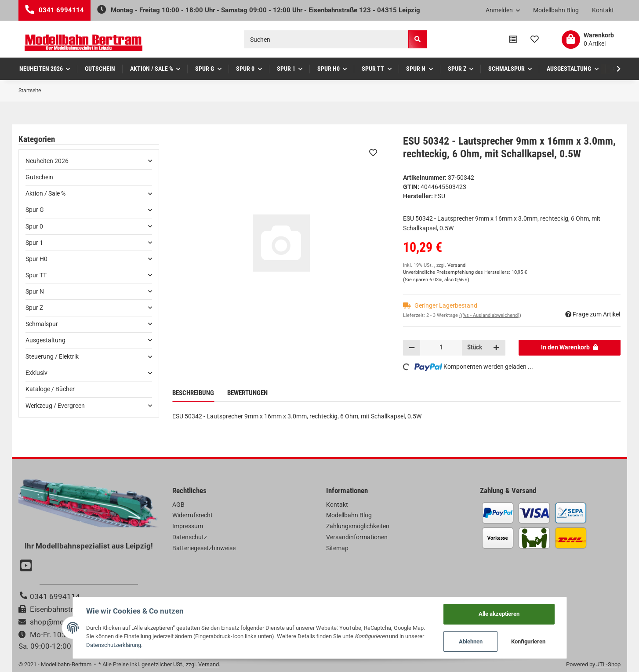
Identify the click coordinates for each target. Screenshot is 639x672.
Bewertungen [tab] (247, 393)
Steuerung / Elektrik (52, 356)
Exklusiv (36, 373)
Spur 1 (34, 243)
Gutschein (39, 177)
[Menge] (441, 348)
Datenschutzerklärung (114, 645)
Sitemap (337, 548)
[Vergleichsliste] (513, 40)
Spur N (35, 291)
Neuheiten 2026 (47, 161)
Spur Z (34, 308)
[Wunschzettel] (535, 40)
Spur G (35, 210)
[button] (503, 11)
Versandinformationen (357, 537)
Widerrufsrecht (192, 515)
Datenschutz (190, 537)
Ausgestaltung (45, 340)
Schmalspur (42, 324)
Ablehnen (471, 641)
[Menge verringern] (412, 348)
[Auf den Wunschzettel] (373, 153)
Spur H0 (36, 259)
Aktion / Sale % (45, 193)
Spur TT (36, 275)
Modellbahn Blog (556, 10)
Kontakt (603, 10)
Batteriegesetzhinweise (204, 548)
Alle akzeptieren (499, 614)
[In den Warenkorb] (570, 348)
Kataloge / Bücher (50, 389)
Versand (456, 265)
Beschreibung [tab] (193, 393)
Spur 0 (34, 226)
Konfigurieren (528, 641)
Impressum (188, 526)
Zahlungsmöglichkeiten (358, 526)
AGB (178, 505)
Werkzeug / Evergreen (55, 406)
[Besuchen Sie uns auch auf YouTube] (27, 567)
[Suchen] (326, 39)
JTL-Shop (608, 664)
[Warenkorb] (588, 40)
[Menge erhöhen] (496, 348)
